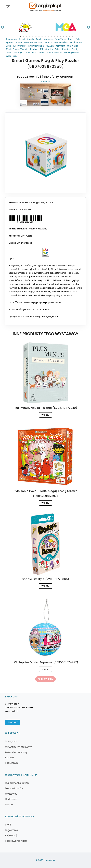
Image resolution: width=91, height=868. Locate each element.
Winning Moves (71, 53)
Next (88, 27)
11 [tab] (51, 37)
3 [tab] (27, 37)
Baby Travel (61, 39)
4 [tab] (30, 37)
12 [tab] (54, 37)
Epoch (19, 42)
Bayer (71, 39)
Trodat (41, 53)
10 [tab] (48, 37)
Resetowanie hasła (16, 841)
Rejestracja (12, 835)
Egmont (10, 42)
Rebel (58, 49)
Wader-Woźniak (54, 53)
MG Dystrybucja (36, 46)
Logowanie (11, 830)
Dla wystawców (14, 788)
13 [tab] (57, 37)
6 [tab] (36, 37)
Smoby (75, 49)
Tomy (27, 53)
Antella (30, 39)
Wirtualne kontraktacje (18, 747)
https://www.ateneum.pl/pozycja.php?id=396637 (35, 302)
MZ (42, 49)
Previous (3, 27)
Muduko (34, 49)
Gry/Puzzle (26, 236)
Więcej (45, 415)
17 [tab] (69, 37)
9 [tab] (45, 37)
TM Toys (18, 53)
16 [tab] (66, 37)
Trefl (34, 53)
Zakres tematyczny (16, 752)
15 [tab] (63, 37)
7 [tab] (39, 37)
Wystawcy (11, 794)
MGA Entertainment (55, 46)
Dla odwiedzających (17, 783)
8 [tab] (42, 37)
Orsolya (49, 49)
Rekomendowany (38, 229)
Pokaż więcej (45, 679)
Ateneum (48, 39)
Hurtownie (11, 799)
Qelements (11, 39)
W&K (8, 56)
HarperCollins (61, 42)
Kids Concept (20, 46)
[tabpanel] (25, 27)
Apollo (39, 39)
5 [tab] (33, 37)
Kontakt (13, 722)
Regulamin (11, 763)
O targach (11, 741)
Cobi (78, 39)
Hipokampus (76, 42)
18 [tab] (72, 37)
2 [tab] (24, 37)
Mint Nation (73, 46)
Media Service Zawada (17, 49)
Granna (49, 42)
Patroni (9, 805)
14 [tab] (60, 37)
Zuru (15, 56)
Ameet (22, 39)
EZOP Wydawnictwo (34, 42)
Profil (8, 825)
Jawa (9, 46)
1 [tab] (21, 37)
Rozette (66, 49)
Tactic (9, 53)
